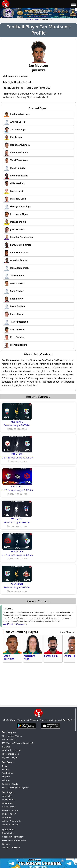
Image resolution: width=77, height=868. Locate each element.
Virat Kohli (7, 796)
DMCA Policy (8, 833)
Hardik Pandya (9, 807)
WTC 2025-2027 (9, 739)
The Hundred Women (12, 736)
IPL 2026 (6, 747)
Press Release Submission (14, 840)
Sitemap (6, 844)
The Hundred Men (10, 754)
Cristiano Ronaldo (10, 825)
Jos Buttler (7, 817)
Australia (6, 769)
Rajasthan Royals (10, 784)
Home (29, 19)
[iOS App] (51, 729)
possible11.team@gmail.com (15, 624)
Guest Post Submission (13, 837)
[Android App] (26, 729)
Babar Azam (8, 803)
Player (36, 19)
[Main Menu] (73, 4)
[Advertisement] (38, 684)
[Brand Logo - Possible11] (38, 717)
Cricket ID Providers (11, 848)
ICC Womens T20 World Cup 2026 (17, 743)
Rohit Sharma (8, 800)
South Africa (8, 773)
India (4, 766)
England (6, 777)
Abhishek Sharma (10, 810)
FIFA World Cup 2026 (12, 750)
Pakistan (6, 780)
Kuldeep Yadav (9, 814)
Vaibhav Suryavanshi (12, 821)
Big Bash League (10, 757)
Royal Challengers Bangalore (15, 787)
